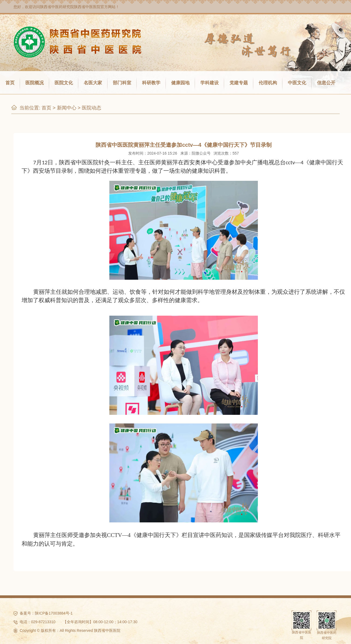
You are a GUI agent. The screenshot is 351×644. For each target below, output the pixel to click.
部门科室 (122, 83)
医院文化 (64, 83)
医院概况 (35, 83)
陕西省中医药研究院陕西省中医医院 (70, 7)
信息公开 (326, 83)
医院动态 (92, 108)
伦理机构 (268, 83)
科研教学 (151, 83)
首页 (10, 83)
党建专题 (239, 83)
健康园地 (180, 83)
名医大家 (93, 83)
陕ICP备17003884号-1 (54, 613)
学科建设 (210, 83)
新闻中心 (67, 108)
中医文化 (297, 83)
